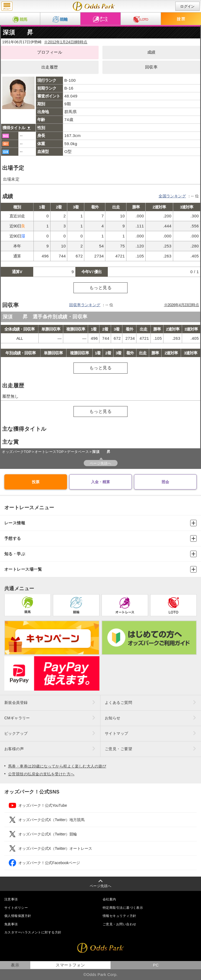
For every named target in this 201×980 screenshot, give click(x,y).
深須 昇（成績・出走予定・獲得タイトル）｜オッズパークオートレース (94, 6)
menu (7, 6)
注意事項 (11, 899)
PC (156, 965)
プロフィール (50, 52)
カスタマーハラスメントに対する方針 (33, 932)
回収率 (151, 67)
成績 (151, 52)
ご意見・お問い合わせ (119, 924)
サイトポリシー (16, 908)
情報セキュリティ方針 (119, 916)
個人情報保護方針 (18, 916)
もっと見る (100, 288)
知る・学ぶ (100, 554)
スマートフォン (70, 965)
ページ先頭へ (101, 463)
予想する (100, 538)
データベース (78, 452)
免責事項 (11, 924)
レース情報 (100, 523)
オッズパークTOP (16, 452)
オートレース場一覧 (100, 569)
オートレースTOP (49, 452)
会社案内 (109, 899)
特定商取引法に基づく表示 (123, 908)
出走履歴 (50, 67)
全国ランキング (172, 196)
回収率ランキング (85, 305)
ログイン (187, 6)
